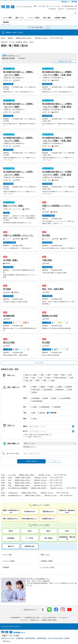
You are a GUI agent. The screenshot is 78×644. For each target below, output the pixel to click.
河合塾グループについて (8, 638)
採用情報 (67, 638)
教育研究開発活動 (42, 638)
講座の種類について (30, 447)
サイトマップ (24, 620)
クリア (55, 461)
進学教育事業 (20, 638)
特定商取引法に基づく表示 (32, 617)
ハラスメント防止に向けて (49, 617)
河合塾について (35, 620)
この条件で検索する (31, 461)
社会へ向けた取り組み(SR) (56, 638)
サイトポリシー (63, 617)
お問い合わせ (6, 641)
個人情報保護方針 (16, 617)
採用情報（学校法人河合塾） (49, 620)
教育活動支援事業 (30, 638)
